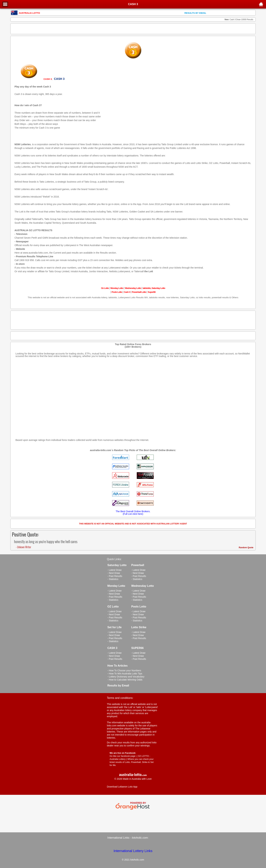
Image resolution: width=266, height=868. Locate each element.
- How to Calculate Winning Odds (125, 680)
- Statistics (113, 579)
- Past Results (115, 576)
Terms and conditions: (120, 698)
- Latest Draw (114, 570)
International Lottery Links (133, 851)
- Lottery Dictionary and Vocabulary (126, 677)
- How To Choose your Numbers (124, 670)
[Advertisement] (133, 29)
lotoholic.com (140, 838)
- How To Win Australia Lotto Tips (125, 674)
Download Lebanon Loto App (122, 787)
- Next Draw (114, 573)
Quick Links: (114, 559)
